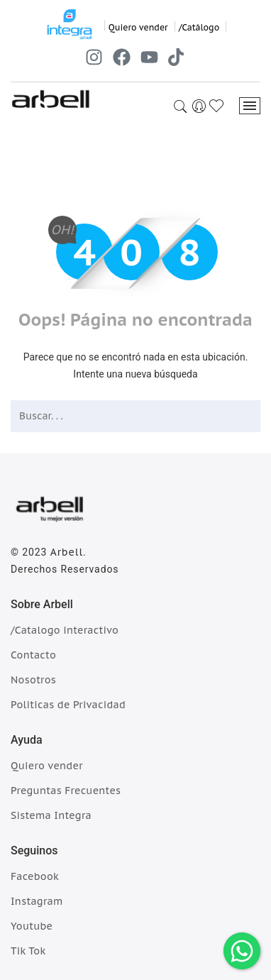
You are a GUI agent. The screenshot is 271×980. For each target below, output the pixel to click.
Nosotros (33, 680)
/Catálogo (199, 27)
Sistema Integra (51, 815)
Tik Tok (28, 951)
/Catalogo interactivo (65, 630)
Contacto (33, 655)
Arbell (67, 552)
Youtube (32, 926)
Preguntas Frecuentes (66, 791)
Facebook (35, 876)
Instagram (37, 901)
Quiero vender (138, 27)
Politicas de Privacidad (68, 705)
